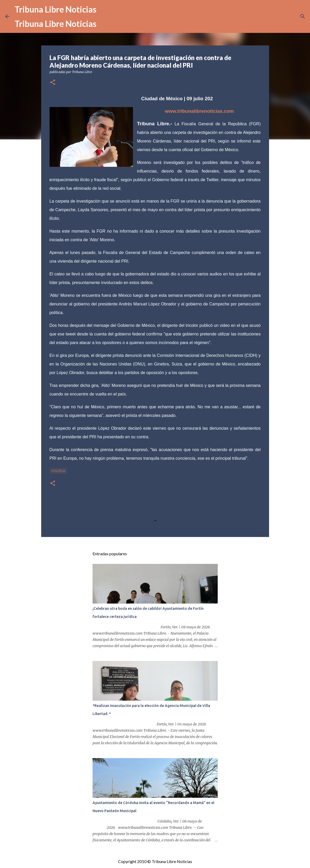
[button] (53, 83)
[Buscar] (303, 16)
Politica (58, 471)
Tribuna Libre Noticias (56, 9)
